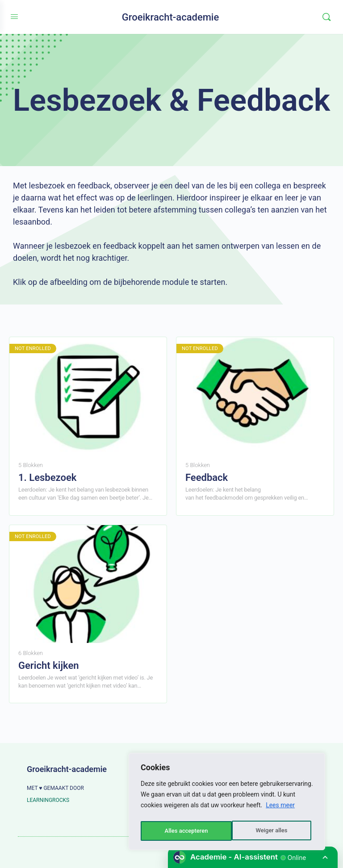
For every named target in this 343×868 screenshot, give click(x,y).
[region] (227, 803)
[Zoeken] (326, 17)
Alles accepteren (268, 831)
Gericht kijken (49, 666)
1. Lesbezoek (47, 478)
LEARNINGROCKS (48, 800)
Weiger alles (180, 831)
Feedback (207, 478)
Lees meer (280, 809)
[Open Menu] (14, 17)
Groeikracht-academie (171, 17)
